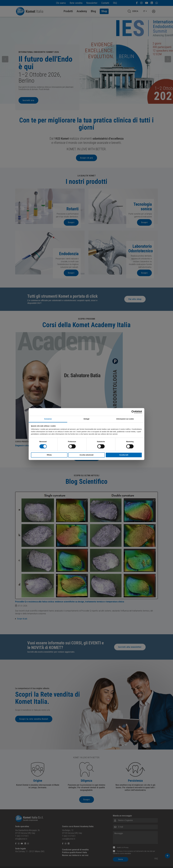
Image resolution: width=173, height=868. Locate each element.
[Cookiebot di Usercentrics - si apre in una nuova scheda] (131, 412)
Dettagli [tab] (87, 419)
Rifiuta (49, 455)
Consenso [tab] (48, 419)
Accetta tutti (124, 455)
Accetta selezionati (86, 455)
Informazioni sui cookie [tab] (125, 419)
